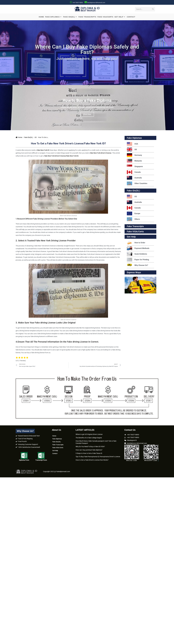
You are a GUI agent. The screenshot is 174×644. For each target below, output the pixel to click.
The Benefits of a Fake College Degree (89, 438)
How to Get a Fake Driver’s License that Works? (92, 460)
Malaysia (134, 161)
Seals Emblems (137, 254)
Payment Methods (138, 248)
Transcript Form (41, 460)
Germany (134, 155)
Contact (55, 454)
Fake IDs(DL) (28, 137)
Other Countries (137, 184)
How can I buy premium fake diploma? (89, 450)
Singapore (135, 167)
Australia (134, 178)
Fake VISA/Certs (135, 232)
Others (133, 219)
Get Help (55, 451)
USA (132, 144)
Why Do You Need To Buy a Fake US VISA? (90, 447)
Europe (134, 214)
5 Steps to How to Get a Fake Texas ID (89, 453)
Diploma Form (24, 460)
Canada (134, 172)
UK (132, 150)
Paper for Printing (138, 260)
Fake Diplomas (134, 138)
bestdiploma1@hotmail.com (96, 3)
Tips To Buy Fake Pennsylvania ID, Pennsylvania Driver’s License (98, 457)
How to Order (136, 243)
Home (19, 137)
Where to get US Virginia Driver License (89, 434)
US (36, 137)
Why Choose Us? (137, 265)
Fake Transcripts (135, 226)
